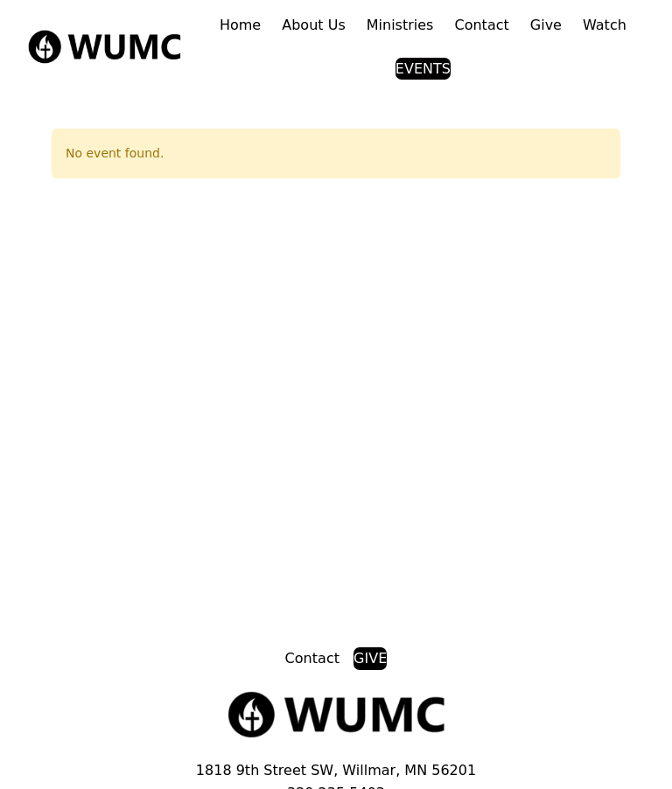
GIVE (370, 658)
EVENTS (423, 69)
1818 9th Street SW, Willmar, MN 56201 (336, 770)
